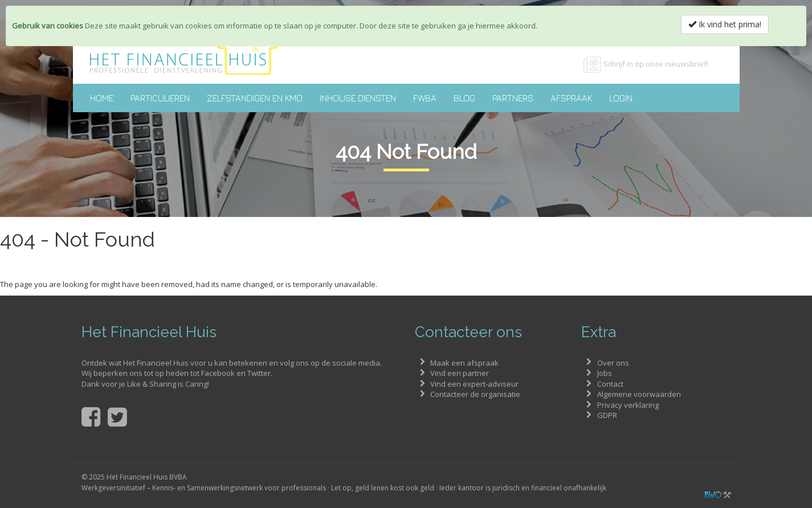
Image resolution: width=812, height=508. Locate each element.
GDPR (607, 415)
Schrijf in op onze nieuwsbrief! (656, 64)
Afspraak (571, 98)
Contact (610, 384)
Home (102, 98)
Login (621, 98)
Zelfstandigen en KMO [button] (255, 98)
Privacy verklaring (628, 405)
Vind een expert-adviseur (474, 384)
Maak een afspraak (464, 363)
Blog (464, 98)
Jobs (605, 373)
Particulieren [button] (160, 98)
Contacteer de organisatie (475, 394)
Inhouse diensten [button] (358, 98)
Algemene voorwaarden (639, 394)
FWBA (425, 98)
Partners (513, 98)
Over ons (613, 363)
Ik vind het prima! (725, 24)
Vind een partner (460, 373)
